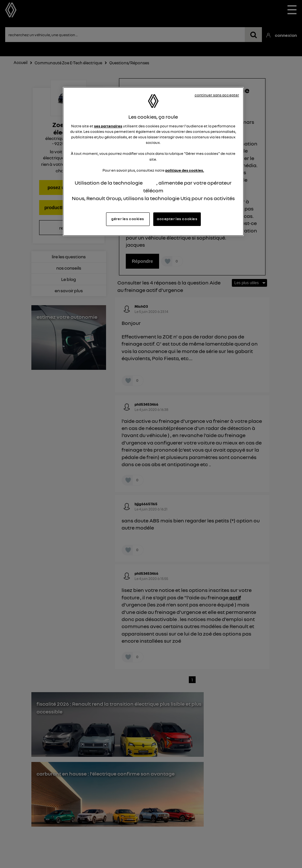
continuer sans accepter (217, 95)
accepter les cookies (177, 219)
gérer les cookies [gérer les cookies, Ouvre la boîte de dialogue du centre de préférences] (128, 219)
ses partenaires (108, 126)
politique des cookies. (185, 170)
